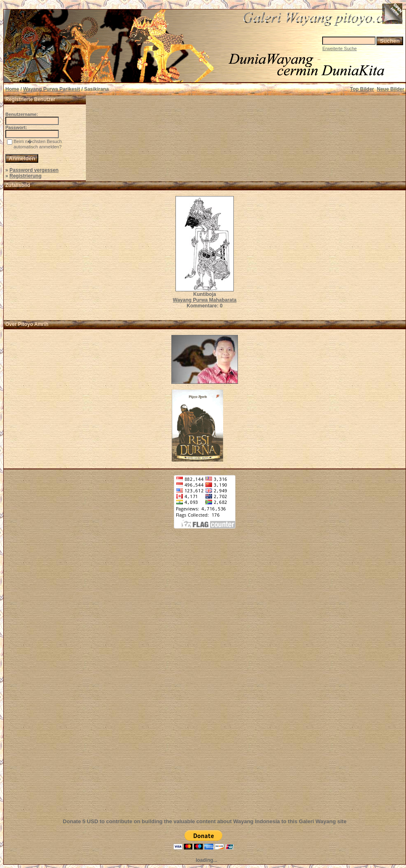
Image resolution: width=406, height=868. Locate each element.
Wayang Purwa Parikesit (51, 89)
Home (12, 89)
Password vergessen (34, 170)
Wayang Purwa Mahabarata (205, 300)
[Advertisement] (205, 678)
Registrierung (25, 176)
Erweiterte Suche (339, 48)
